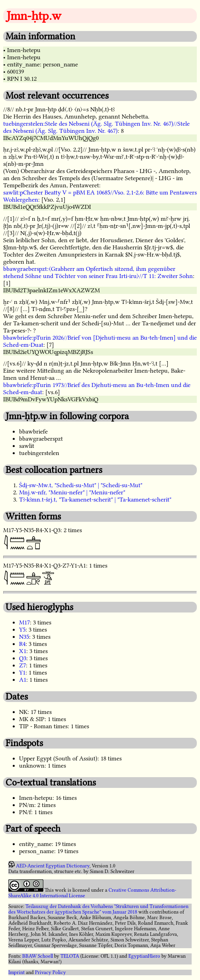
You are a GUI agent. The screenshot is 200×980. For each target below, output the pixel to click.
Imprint (17, 972)
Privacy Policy (50, 972)
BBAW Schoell (38, 956)
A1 (23, 680)
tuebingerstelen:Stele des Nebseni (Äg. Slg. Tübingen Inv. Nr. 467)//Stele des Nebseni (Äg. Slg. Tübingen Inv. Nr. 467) (96, 127)
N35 (24, 637)
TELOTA (70, 956)
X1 (23, 651)
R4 (22, 644)
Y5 (22, 630)
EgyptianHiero (144, 956)
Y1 (22, 673)
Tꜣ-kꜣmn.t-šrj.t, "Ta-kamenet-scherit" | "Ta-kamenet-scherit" (95, 500)
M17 (24, 622)
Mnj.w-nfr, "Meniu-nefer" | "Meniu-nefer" (72, 492)
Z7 (22, 665)
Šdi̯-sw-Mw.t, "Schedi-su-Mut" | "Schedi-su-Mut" (81, 485)
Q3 (23, 658)
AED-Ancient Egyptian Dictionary (53, 866)
